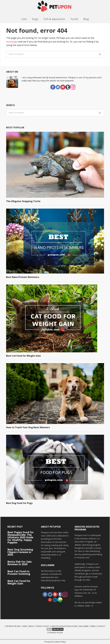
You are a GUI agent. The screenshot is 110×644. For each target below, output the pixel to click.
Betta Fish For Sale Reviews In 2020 (19, 563)
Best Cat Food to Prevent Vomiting (19, 573)
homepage (12, 42)
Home (24, 626)
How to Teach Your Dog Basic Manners (28, 427)
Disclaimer (84, 626)
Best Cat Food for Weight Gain (23, 356)
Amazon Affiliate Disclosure (64, 626)
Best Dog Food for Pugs (19, 503)
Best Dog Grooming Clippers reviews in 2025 (20, 552)
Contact (101, 626)
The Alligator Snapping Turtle (23, 201)
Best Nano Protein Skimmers (23, 277)
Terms (93, 626)
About (32, 626)
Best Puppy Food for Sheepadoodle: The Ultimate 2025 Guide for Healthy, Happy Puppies (21, 537)
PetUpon (55, 8)
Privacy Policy (43, 626)
